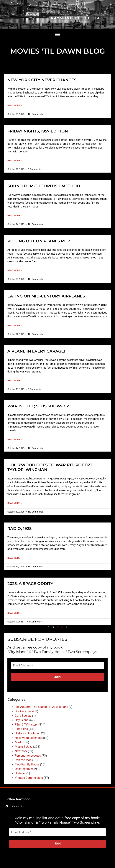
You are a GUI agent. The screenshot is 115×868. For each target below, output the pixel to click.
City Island (22, 720)
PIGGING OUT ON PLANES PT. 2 (39, 241)
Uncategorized (24, 769)
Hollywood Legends (28, 738)
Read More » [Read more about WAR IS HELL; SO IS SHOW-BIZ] (15, 440)
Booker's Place (24, 711)
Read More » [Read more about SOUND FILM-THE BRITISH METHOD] (15, 216)
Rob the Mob (23, 760)
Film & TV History (26, 725)
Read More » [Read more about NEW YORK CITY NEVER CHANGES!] (15, 105)
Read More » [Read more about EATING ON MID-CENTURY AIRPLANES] (15, 326)
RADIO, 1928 (20, 529)
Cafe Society (23, 716)
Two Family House (27, 764)
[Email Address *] (57, 666)
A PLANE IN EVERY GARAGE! (36, 351)
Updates (20, 773)
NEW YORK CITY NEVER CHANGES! (42, 80)
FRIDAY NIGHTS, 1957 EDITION (38, 131)
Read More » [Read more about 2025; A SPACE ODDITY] (15, 613)
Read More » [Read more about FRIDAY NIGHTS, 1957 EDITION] (15, 161)
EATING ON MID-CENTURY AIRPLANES (46, 296)
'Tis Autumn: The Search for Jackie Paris (41, 707)
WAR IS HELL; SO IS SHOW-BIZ (38, 406)
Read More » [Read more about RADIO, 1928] (15, 558)
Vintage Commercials (29, 778)
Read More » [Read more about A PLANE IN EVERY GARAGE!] (15, 381)
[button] (58, 35)
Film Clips (21, 729)
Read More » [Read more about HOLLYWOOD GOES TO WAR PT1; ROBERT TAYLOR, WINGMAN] (15, 503)
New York (21, 751)
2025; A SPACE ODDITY (30, 584)
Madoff (20, 742)
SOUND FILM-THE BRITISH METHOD (44, 186)
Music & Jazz (24, 747)
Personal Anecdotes (28, 756)
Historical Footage (27, 733)
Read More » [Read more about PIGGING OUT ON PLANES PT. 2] (15, 270)
